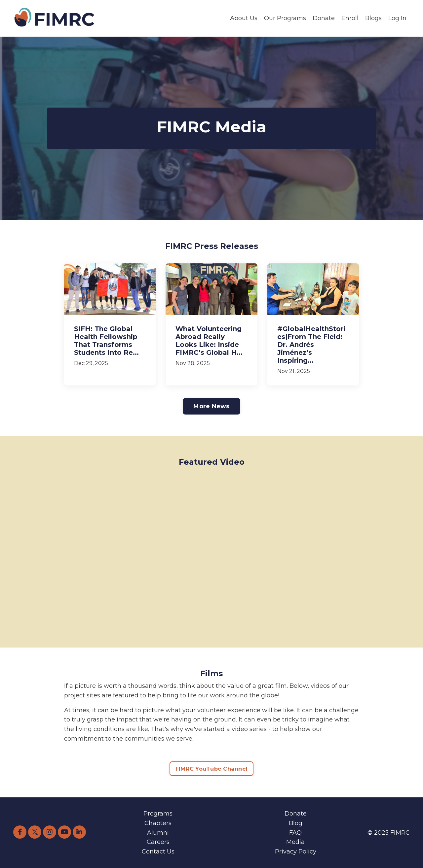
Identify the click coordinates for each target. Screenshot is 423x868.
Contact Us (158, 851)
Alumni (158, 833)
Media (295, 842)
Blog (296, 823)
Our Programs (285, 18)
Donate (324, 18)
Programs (158, 814)
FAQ (295, 833)
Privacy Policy (296, 851)
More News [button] (211, 406)
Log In (397, 18)
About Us (244, 18)
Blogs (373, 18)
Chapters (158, 823)
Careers (158, 842)
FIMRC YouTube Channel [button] (211, 769)
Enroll (350, 18)
